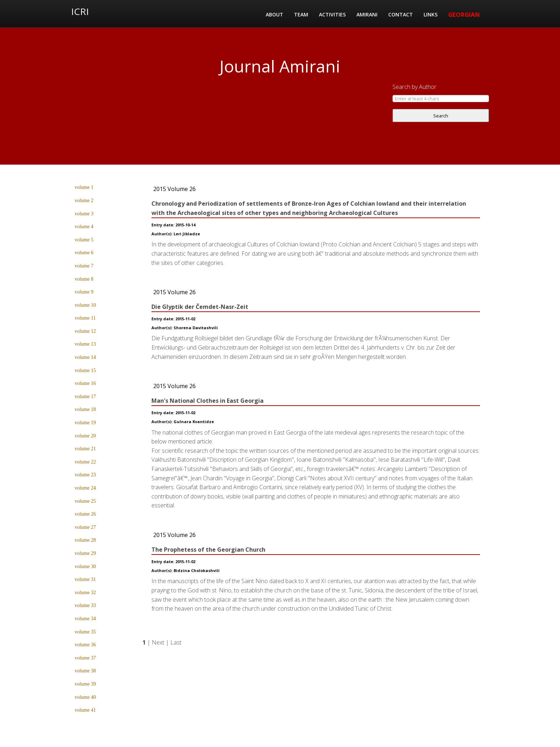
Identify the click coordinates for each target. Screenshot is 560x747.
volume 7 (84, 266)
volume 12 (85, 331)
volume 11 (85, 318)
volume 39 (85, 684)
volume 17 (85, 397)
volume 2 (84, 200)
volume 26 (85, 514)
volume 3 (84, 214)
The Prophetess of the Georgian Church (208, 550)
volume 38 (85, 671)
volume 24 (85, 488)
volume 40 (85, 697)
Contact (401, 14)
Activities (332, 14)
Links (431, 14)
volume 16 (85, 383)
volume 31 (85, 579)
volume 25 (85, 501)
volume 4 (84, 227)
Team (301, 14)
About (274, 14)
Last (176, 642)
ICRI (80, 11)
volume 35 (85, 632)
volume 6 (84, 253)
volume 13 (85, 344)
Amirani (367, 14)
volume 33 (85, 605)
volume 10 (85, 305)
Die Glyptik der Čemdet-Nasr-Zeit (200, 307)
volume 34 (85, 619)
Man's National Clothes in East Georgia (207, 401)
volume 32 (85, 593)
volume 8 (84, 279)
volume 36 (85, 645)
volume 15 (85, 370)
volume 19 (85, 423)
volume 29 (85, 553)
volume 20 (85, 436)
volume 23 (85, 475)
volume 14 (85, 357)
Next (158, 642)
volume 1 (84, 187)
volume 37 (85, 658)
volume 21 (85, 449)
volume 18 (85, 409)
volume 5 (84, 240)
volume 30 (85, 566)
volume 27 (85, 527)
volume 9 (84, 292)
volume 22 (85, 462)
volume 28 (85, 540)
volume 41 (85, 710)
